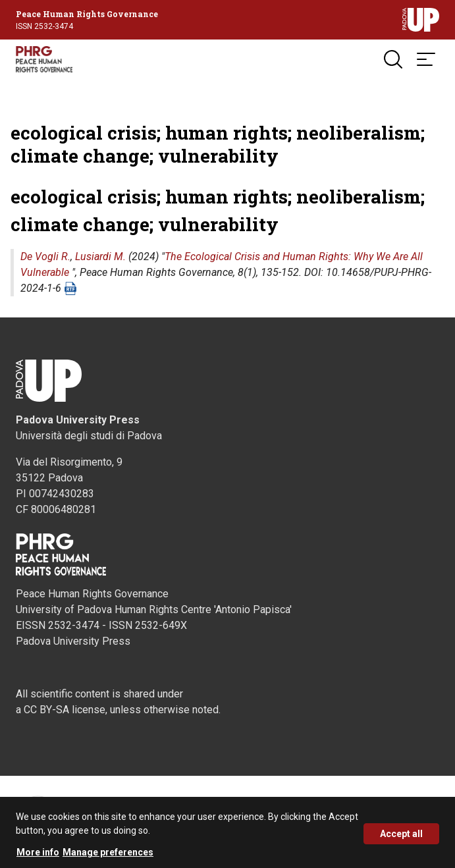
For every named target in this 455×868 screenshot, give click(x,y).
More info (38, 855)
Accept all (401, 837)
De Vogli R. (45, 257)
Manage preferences (108, 855)
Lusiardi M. (100, 257)
